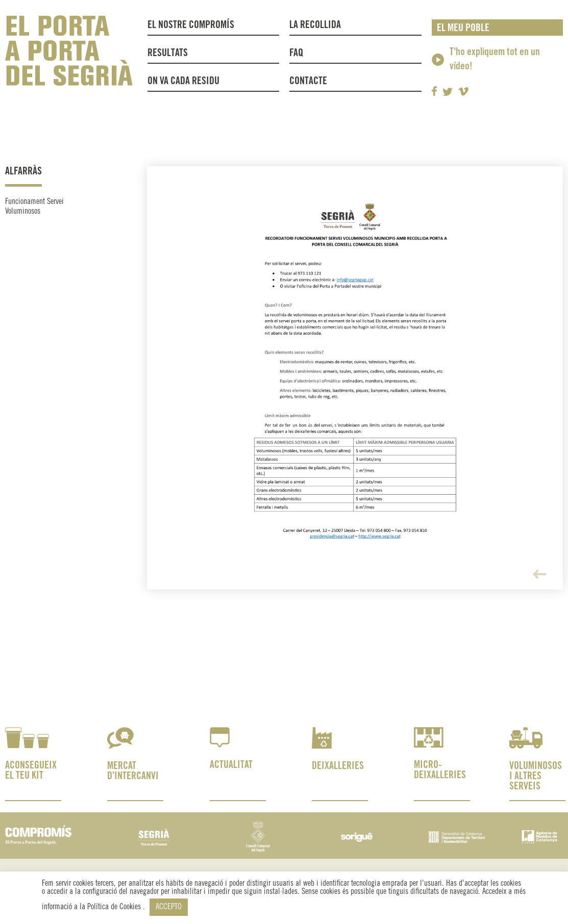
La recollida (318, 25)
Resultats (168, 53)
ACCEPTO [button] (169, 907)
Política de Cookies (115, 907)
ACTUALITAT (231, 765)
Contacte (308, 81)
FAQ (296, 53)
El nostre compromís (191, 25)
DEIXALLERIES (338, 766)
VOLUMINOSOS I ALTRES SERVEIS (536, 776)
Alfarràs (23, 172)
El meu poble (463, 28)
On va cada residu (183, 81)
